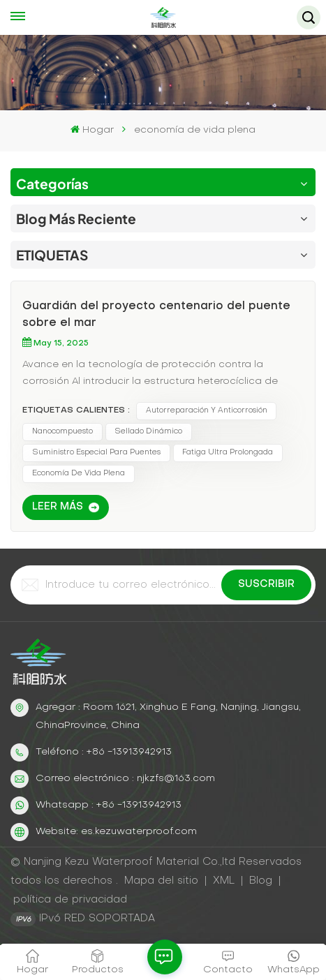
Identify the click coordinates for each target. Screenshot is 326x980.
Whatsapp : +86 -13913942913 (109, 805)
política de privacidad (70, 900)
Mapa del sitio (163, 881)
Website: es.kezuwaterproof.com (116, 832)
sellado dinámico (148, 432)
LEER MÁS (58, 507)
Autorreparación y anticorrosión (207, 411)
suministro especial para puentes (96, 453)
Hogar (92, 129)
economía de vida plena (79, 474)
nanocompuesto (62, 432)
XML (224, 881)
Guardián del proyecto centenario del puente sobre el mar (156, 315)
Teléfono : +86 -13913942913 (104, 752)
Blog (261, 881)
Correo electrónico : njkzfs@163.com (125, 779)
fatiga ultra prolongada (228, 453)
